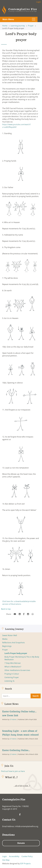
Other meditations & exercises (17, 670)
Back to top (6, 609)
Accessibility (14, 856)
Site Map (6, 860)
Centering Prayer (12, 677)
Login (39, 2)
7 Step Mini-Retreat (13, 663)
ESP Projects (25, 864)
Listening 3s (9, 681)
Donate (21, 843)
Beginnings (7, 646)
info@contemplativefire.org (27, 826)
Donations (8, 835)
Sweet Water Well (10, 635)
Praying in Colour (12, 674)
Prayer (31, 26)
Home (5, 26)
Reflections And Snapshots (13, 643)
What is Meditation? (13, 667)
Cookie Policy (27, 856)
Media (5, 639)
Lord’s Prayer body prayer (16, 653)
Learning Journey (18, 26)
